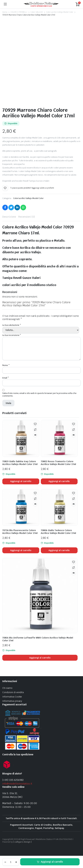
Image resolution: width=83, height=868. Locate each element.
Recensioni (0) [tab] (27, 217)
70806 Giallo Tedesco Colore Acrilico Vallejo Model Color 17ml (58, 532)
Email (6, 378)
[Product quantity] (11, 862)
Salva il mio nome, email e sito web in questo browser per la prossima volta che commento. (39, 395)
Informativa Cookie (12, 697)
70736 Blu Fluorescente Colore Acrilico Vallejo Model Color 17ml (20, 532)
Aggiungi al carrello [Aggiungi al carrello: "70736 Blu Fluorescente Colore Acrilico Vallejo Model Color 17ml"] (21, 550)
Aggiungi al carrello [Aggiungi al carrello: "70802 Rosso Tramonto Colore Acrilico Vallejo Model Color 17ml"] (59, 481)
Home (5, 12)
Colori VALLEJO (37, 12)
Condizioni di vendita (13, 692)
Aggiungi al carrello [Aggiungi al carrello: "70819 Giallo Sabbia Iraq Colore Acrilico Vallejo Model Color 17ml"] (21, 481)
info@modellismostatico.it (17, 784)
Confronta (35, 429)
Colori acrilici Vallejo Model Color (60, 12)
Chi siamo (7, 688)
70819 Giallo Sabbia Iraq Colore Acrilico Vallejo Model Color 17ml (20, 463)
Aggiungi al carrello (52, 862)
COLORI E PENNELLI (19, 12)
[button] (5, 188)
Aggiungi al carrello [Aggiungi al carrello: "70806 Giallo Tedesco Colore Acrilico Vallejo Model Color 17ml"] (59, 550)
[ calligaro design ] (22, 842)
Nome (6, 365)
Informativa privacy (12, 701)
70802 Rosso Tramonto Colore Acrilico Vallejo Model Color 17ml (58, 463)
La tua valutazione (12, 325)
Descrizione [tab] (9, 217)
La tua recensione (12, 335)
